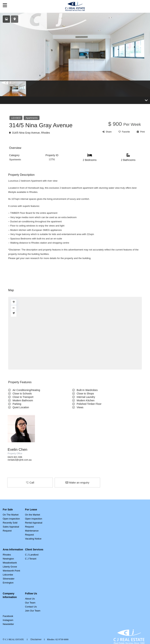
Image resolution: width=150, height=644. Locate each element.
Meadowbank (10, 563)
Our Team (30, 603)
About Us (30, 599)
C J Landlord (32, 555)
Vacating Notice (33, 539)
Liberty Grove (10, 567)
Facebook (8, 616)
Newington (8, 559)
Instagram (8, 620)
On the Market (32, 515)
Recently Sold (10, 523)
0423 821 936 (15, 457)
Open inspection (11, 519)
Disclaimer (36, 639)
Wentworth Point (11, 571)
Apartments (31, 118)
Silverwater (9, 579)
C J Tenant (31, 559)
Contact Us (31, 607)
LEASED (16, 118)
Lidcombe (8, 575)
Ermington (8, 583)
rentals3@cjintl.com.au (20, 460)
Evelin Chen (17, 450)
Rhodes (46, 133)
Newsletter (8, 624)
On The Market (11, 515)
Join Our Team (33, 611)
